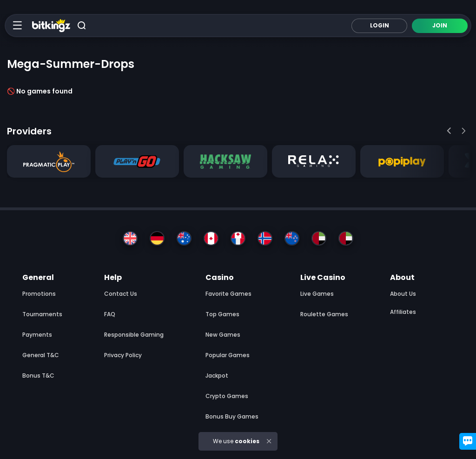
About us (403, 294)
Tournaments (42, 314)
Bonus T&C (38, 376)
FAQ (110, 314)
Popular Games (228, 355)
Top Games (222, 314)
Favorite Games (228, 294)
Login (380, 25)
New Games (223, 335)
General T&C (41, 355)
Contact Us (121, 294)
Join (440, 25)
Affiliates (403, 312)
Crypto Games (227, 396)
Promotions (39, 294)
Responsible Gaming (134, 335)
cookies (247, 441)
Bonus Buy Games (232, 416)
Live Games (317, 294)
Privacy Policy (123, 355)
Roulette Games (324, 314)
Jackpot (217, 376)
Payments (37, 335)
